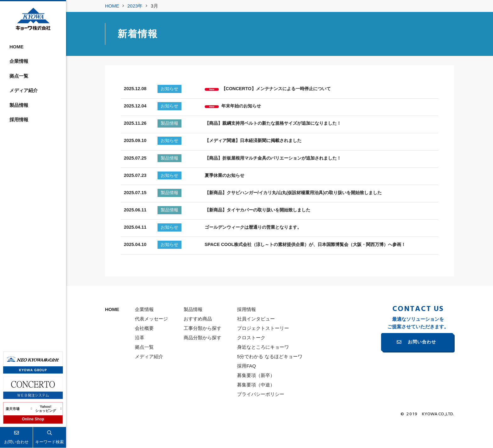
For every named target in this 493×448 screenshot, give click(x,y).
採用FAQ (246, 390)
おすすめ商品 (198, 343)
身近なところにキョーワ (263, 372)
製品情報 (19, 105)
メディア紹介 (24, 90)
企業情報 (19, 61)
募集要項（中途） (256, 409)
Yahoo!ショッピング (46, 409)
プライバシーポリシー (261, 419)
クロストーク (251, 362)
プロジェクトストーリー (263, 353)
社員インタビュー (256, 343)
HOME (17, 47)
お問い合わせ (422, 367)
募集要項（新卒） (256, 400)
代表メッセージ (151, 343)
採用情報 (19, 120)
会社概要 (144, 353)
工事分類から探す (202, 353)
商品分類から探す (202, 362)
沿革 (140, 362)
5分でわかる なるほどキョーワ (270, 381)
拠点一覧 (19, 76)
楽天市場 (13, 409)
